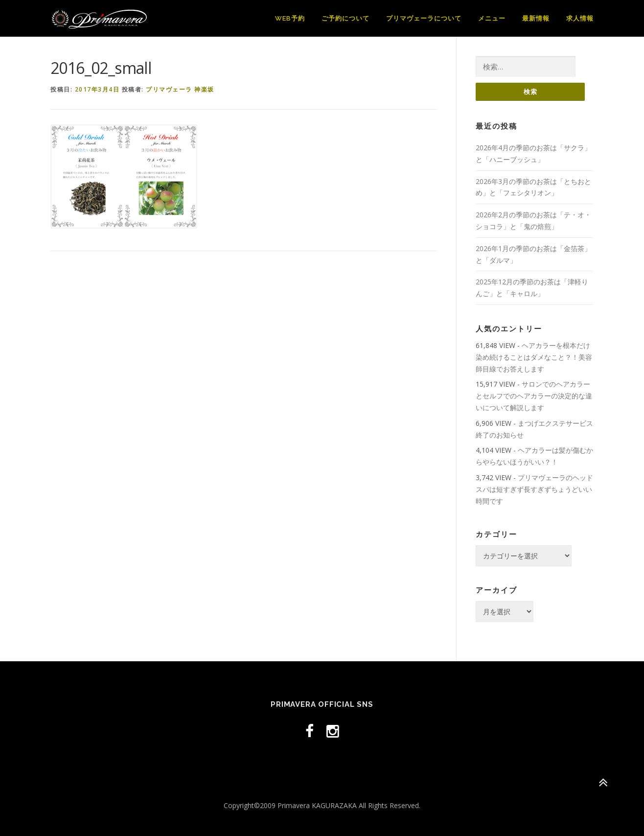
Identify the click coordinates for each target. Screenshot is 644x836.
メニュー (492, 18)
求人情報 (580, 18)
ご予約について (345, 18)
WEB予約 (290, 18)
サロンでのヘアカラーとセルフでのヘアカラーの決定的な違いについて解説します (534, 396)
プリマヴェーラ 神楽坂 (180, 89)
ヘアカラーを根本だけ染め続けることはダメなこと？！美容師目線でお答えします (534, 357)
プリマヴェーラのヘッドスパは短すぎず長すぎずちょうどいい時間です (534, 489)
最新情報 (536, 18)
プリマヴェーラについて (424, 18)
